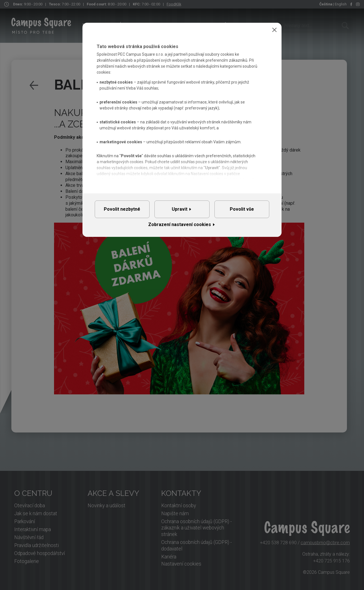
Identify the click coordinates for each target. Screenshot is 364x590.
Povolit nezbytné (122, 211)
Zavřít (274, 30)
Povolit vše (242, 211)
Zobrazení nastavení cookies (180, 229)
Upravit (180, 211)
